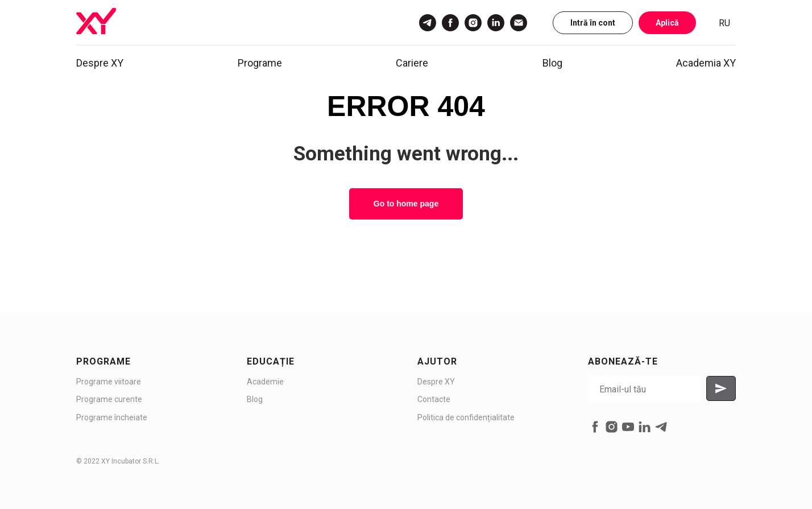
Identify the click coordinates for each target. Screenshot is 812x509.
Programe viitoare (109, 382)
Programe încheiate (112, 417)
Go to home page (406, 204)
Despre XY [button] (100, 63)
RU (724, 23)
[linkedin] (645, 427)
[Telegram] (428, 23)
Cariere (412, 63)
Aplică (667, 23)
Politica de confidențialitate (466, 417)
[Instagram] (473, 23)
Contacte (434, 399)
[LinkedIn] (496, 23)
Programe (260, 63)
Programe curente (109, 399)
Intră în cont (593, 23)
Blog (552, 63)
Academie (265, 382)
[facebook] (595, 427)
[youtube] (628, 427)
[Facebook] (450, 23)
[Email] (519, 23)
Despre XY (436, 382)
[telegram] (661, 427)
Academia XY (706, 63)
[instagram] (612, 427)
